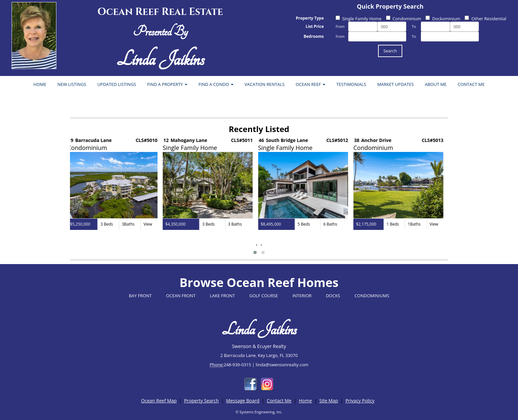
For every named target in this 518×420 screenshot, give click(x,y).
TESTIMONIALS (351, 84)
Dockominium (443, 19)
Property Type (310, 18)
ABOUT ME (436, 84)
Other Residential (485, 19)
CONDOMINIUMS (372, 296)
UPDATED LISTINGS (117, 84)
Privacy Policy (360, 401)
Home (305, 401)
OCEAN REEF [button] (311, 84)
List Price (315, 26)
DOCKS (333, 296)
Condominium (404, 19)
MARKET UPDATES (395, 84)
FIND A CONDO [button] (216, 84)
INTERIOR (302, 296)
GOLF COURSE (264, 296)
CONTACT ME (471, 84)
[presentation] (257, 245)
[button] (255, 252)
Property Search (201, 401)
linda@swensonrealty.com (282, 365)
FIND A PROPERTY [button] (167, 84)
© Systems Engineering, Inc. (259, 412)
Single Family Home (359, 19)
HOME (40, 84)
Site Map (329, 401)
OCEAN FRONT (181, 296)
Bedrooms (314, 36)
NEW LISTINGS (72, 84)
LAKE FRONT (222, 296)
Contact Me (279, 401)
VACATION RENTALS (264, 84)
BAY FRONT (140, 296)
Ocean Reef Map (159, 401)
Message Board (243, 401)
